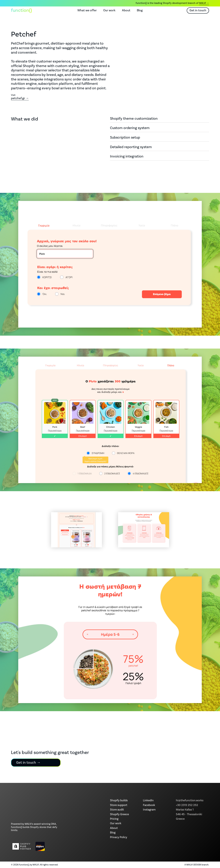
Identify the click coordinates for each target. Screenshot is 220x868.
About (126, 10)
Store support (119, 805)
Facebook (149, 805)
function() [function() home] (21, 10)
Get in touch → (28, 763)
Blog (140, 10)
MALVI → (204, 3)
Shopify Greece (119, 814)
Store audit (117, 810)
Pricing (114, 819)
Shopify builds (119, 800)
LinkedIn (148, 800)
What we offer (87, 10)
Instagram (149, 810)
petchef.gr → (20, 98)
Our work (109, 10)
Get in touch (198, 10)
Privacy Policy (119, 837)
